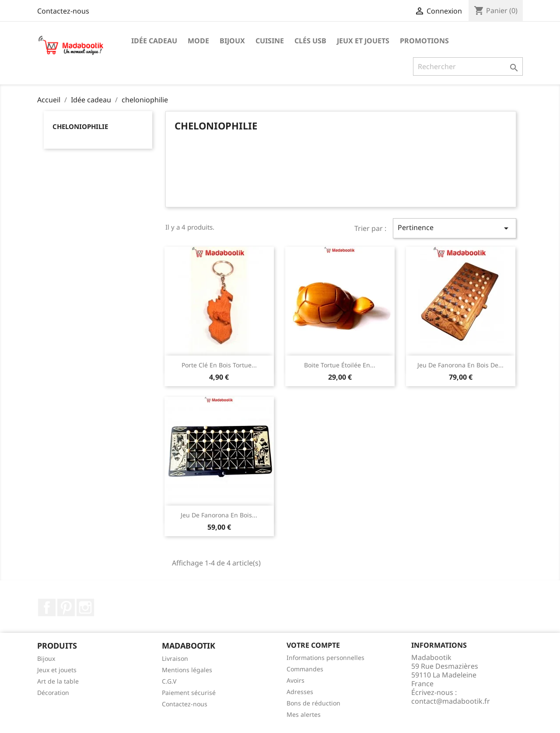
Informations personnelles (325, 658)
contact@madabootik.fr (451, 701)
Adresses (300, 692)
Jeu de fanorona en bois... (219, 515)
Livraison (175, 658)
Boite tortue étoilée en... (340, 365)
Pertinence (455, 228)
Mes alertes (304, 714)
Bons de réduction (313, 703)
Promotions (424, 41)
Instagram (85, 607)
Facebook (47, 607)
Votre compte (313, 645)
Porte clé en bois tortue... (219, 365)
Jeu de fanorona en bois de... (460, 365)
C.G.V (169, 681)
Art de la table (58, 681)
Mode (198, 41)
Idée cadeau (154, 41)
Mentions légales (187, 670)
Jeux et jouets (363, 41)
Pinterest (66, 607)
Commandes (305, 669)
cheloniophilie (80, 126)
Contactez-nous (63, 11)
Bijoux (232, 41)
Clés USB (310, 41)
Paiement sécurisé (189, 693)
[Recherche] (468, 66)
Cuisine (270, 41)
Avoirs (296, 680)
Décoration (53, 693)
